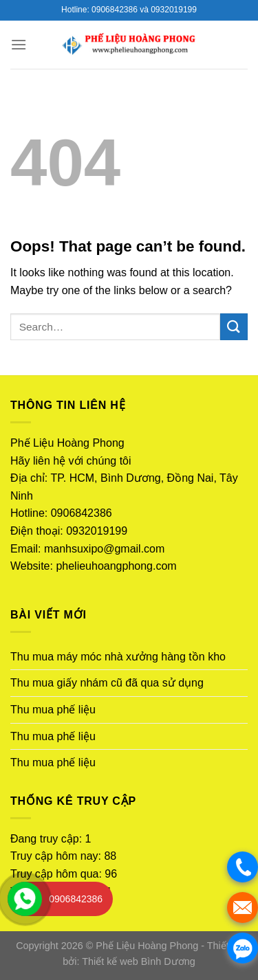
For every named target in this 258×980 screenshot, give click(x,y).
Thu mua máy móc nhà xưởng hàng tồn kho (118, 657)
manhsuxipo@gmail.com (104, 549)
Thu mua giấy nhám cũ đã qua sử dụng (107, 683)
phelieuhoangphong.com (116, 566)
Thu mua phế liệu (53, 710)
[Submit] (234, 327)
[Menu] (19, 44)
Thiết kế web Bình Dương (139, 961)
